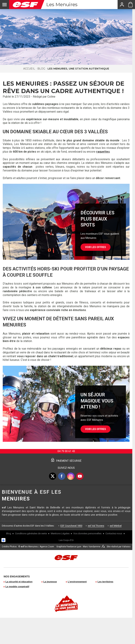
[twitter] (53, 476)
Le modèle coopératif (17, 587)
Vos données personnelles (87, 533)
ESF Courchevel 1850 (71, 526)
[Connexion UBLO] (3, 540)
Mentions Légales (60, 533)
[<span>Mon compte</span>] (122, 5)
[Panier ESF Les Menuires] (130, 5)
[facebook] (62, 476)
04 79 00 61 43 (66, 451)
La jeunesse (50, 582)
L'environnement (77, 582)
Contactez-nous (114, 533)
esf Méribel (116, 526)
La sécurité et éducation (19, 582)
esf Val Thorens (96, 526)
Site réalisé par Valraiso (119, 547)
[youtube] (80, 476)
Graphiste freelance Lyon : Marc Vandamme (78, 547)
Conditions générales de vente (31, 533)
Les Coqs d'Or (66, 540)
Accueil (29, 69)
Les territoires (105, 582)
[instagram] (71, 476)
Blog (41, 69)
